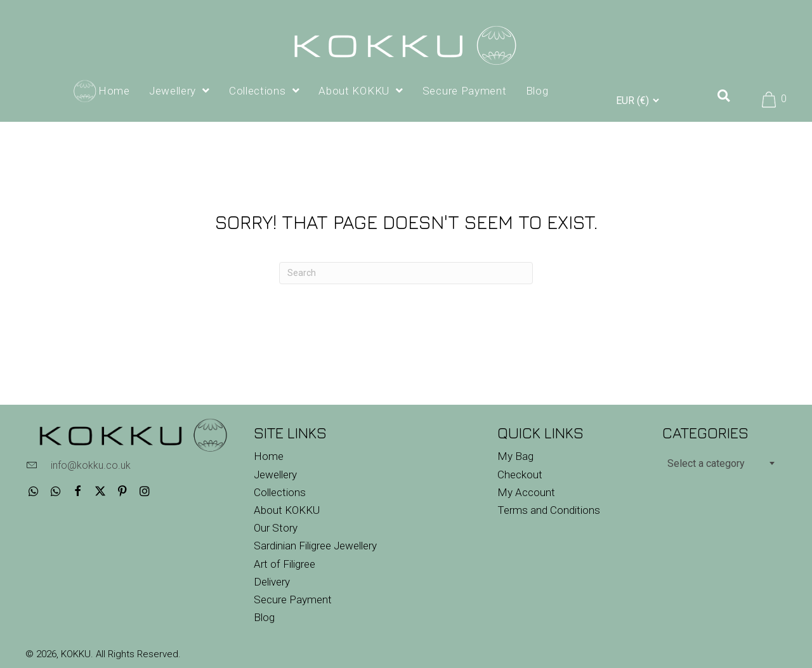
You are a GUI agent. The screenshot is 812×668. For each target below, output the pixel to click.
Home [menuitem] (269, 456)
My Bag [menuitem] (515, 456)
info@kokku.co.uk (91, 465)
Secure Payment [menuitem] (293, 599)
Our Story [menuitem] (276, 528)
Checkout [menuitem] (520, 475)
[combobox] (720, 463)
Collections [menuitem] (280, 492)
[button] (33, 491)
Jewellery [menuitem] (275, 475)
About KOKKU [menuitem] (287, 510)
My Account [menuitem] (526, 492)
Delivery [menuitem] (272, 582)
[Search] (406, 273)
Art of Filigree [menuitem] (285, 564)
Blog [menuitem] (264, 617)
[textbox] (720, 463)
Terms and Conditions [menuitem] (549, 510)
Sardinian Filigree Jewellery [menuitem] (315, 546)
